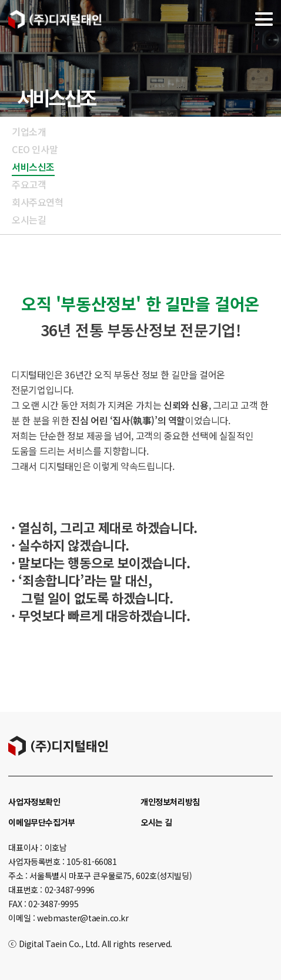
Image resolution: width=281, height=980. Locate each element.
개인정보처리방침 (170, 802)
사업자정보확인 (34, 802)
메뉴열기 (264, 19)
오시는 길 (156, 822)
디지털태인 (55, 19)
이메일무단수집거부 (41, 822)
